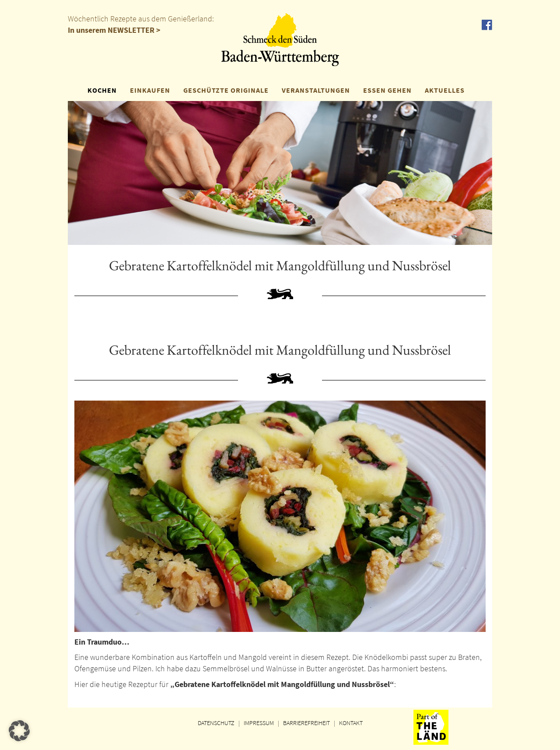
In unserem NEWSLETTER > (114, 30)
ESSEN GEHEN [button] (387, 90)
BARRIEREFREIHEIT (306, 723)
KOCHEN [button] (102, 90)
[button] (19, 731)
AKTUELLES (445, 90)
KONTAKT (351, 723)
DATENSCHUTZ (216, 723)
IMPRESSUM (259, 723)
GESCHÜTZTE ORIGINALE (226, 90)
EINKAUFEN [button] (150, 90)
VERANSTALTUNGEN (316, 90)
